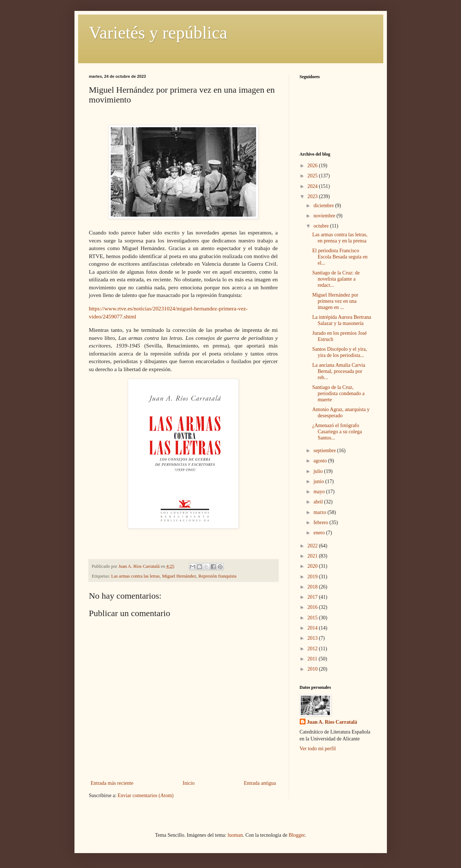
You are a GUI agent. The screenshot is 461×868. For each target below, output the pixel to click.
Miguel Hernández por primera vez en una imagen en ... (335, 301)
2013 (313, 638)
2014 (313, 628)
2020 (313, 566)
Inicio (189, 783)
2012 (313, 649)
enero (320, 533)
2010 (313, 669)
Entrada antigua (260, 783)
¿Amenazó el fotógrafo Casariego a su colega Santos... (337, 432)
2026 (313, 166)
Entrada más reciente (112, 783)
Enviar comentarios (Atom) (146, 795)
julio (319, 471)
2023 (313, 196)
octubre (322, 226)
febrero (322, 523)
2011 (313, 659)
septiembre (325, 451)
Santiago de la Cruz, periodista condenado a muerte (338, 393)
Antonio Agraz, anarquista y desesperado (341, 413)
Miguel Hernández (179, 576)
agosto (321, 461)
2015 (313, 618)
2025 (313, 176)
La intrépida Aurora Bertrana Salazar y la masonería (341, 320)
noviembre (325, 216)
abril (319, 502)
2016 (313, 607)
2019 (313, 577)
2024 (313, 186)
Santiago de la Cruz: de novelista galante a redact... (336, 279)
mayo (320, 492)
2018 (313, 587)
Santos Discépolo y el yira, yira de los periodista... (339, 352)
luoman (235, 835)
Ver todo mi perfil (318, 749)
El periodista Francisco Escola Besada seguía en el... (340, 257)
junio (319, 481)
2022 (313, 546)
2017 (313, 597)
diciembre (324, 206)
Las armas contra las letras (136, 576)
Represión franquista (217, 576)
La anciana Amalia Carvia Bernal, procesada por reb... (339, 371)
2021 (313, 556)
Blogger (296, 835)
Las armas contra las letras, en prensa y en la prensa (340, 238)
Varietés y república (158, 33)
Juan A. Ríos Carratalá (332, 722)
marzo (320, 512)
